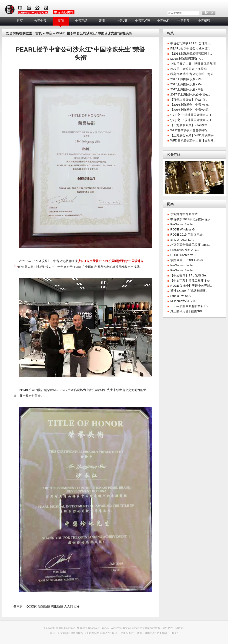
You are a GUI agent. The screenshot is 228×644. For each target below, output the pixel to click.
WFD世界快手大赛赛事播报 (189, 130)
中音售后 (184, 21)
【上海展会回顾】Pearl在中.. (190, 125)
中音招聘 (204, 21)
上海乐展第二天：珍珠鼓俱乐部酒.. (194, 64)
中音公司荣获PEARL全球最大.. (191, 43)
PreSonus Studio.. (183, 224)
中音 (49, 33)
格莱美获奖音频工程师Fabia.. (190, 245)
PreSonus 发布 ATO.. (185, 250)
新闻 (61, 21)
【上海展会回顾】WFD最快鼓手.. (193, 135)
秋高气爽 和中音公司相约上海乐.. (193, 74)
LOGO (27, 10)
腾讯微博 (57, 606)
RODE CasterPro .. (183, 255)
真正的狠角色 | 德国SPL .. (188, 311)
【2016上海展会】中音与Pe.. (190, 105)
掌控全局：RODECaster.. (187, 260)
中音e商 (122, 21)
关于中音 (40, 21)
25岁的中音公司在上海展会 (189, 69)
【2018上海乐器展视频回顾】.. (191, 54)
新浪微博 (44, 606)
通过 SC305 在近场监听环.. (189, 291)
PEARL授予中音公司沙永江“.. (190, 48)
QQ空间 (32, 606)
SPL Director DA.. (182, 240)
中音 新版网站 (64, 12)
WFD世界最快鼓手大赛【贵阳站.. (193, 140)
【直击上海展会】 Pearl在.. (189, 100)
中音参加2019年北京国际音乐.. (191, 219)
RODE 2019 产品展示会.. (187, 235)
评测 (102, 21)
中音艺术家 (143, 21)
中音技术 (163, 21)
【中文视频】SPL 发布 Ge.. (189, 275)
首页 (20, 21)
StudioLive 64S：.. (183, 296)
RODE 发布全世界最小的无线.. (191, 286)
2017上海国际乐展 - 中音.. (188, 89)
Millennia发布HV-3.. (183, 301)
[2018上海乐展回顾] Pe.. (187, 59)
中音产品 (81, 21)
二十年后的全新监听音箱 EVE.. (191, 306)
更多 (77, 606)
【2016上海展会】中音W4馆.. (190, 110)
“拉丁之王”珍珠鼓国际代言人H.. (191, 115)
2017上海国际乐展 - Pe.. (187, 79)
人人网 (69, 606)
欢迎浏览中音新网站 (184, 214)
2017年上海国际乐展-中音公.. (190, 94)
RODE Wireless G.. (183, 229)
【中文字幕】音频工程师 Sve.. (191, 281)
